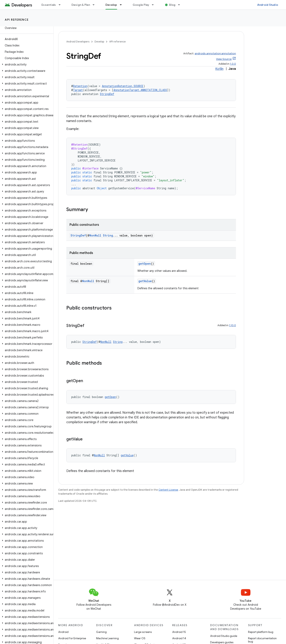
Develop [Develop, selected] (111, 5)
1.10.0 (232, 325)
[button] (26, 64)
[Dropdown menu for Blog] (181, 5)
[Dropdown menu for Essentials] (61, 5)
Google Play (141, 5)
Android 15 (179, 632)
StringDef (107, 94)
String (108, 235)
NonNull (95, 235)
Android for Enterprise (72, 638)
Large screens (143, 632)
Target (78, 90)
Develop (99, 42)
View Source (224, 59)
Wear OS (140, 638)
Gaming (101, 632)
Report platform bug (261, 632)
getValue (145, 281)
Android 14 (179, 638)
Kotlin (219, 69)
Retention (80, 86)
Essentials (49, 5)
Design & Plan (81, 5)
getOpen (145, 264)
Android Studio (268, 5)
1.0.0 (233, 64)
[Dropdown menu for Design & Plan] (95, 5)
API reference (17, 20)
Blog (172, 5)
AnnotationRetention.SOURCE (123, 86)
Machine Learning (107, 638)
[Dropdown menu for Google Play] (155, 5)
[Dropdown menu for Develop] (123, 5)
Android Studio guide (224, 636)
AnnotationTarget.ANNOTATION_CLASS (140, 90)
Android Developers (78, 42)
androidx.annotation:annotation (215, 53)
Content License (168, 490)
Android (63, 632)
